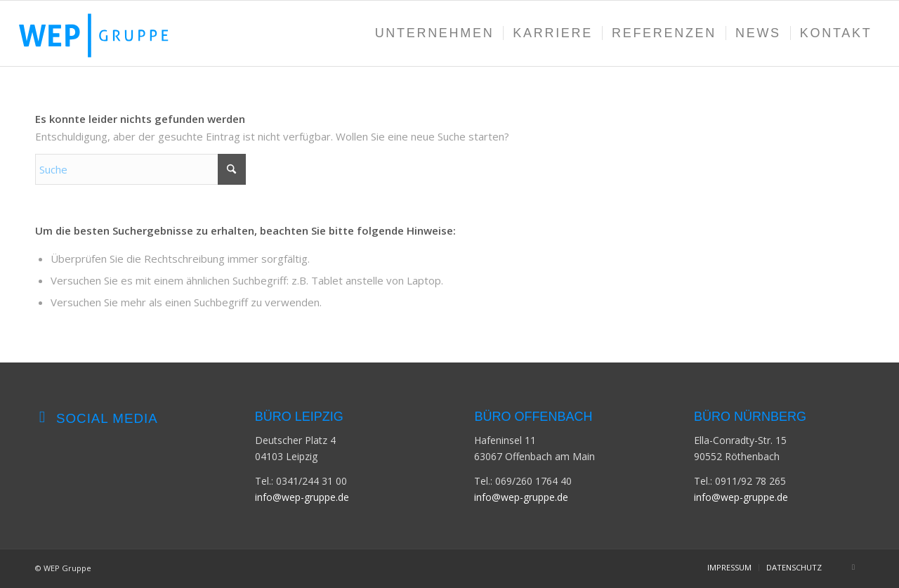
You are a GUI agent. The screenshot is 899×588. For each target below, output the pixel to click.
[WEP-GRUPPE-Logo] (107, 33)
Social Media (107, 418)
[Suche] (140, 169)
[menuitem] (435, 33)
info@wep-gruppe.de (302, 497)
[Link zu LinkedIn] (853, 567)
